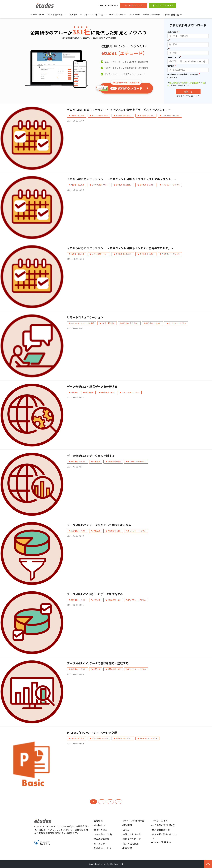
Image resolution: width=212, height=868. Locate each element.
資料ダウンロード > (164, 5)
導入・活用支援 (131, 844)
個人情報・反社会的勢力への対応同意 (183, 74)
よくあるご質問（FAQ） (164, 825)
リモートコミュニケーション (85, 317)
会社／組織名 (173, 32)
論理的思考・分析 (108, 392)
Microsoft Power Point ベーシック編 (92, 732)
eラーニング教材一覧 (94, 15)
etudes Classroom (151, 15)
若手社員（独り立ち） (124, 115)
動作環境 (127, 848)
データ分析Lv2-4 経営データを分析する (92, 387)
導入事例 (73, 15)
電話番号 (171, 66)
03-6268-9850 (109, 5)
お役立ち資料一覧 (171, 15)
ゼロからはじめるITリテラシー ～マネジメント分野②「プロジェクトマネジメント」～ (122, 179)
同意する (172, 77)
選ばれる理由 (100, 830)
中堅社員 (74, 392)
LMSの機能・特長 (55, 15)
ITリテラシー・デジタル (171, 115)
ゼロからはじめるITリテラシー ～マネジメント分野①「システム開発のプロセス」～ (120, 248)
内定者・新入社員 (78, 115)
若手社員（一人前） (147, 115)
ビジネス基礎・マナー (100, 115)
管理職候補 (89, 392)
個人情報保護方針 (161, 830)
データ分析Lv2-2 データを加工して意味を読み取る (99, 525)
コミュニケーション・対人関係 (82, 323)
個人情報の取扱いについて (164, 836)
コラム (126, 830)
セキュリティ (100, 844)
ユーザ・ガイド (160, 821)
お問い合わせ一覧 (132, 834)
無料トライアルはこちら (188, 96)
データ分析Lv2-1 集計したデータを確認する (95, 594)
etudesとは (36, 15)
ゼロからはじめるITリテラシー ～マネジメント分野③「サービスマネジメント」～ (119, 110)
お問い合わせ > (135, 5)
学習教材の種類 (102, 839)
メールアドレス (174, 57)
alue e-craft (134, 15)
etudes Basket (116, 15)
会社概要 (98, 821)
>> (119, 801)
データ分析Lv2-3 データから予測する (91, 456)
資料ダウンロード (132, 839)
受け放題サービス (103, 848)
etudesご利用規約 (162, 842)
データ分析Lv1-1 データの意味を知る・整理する (98, 663)
